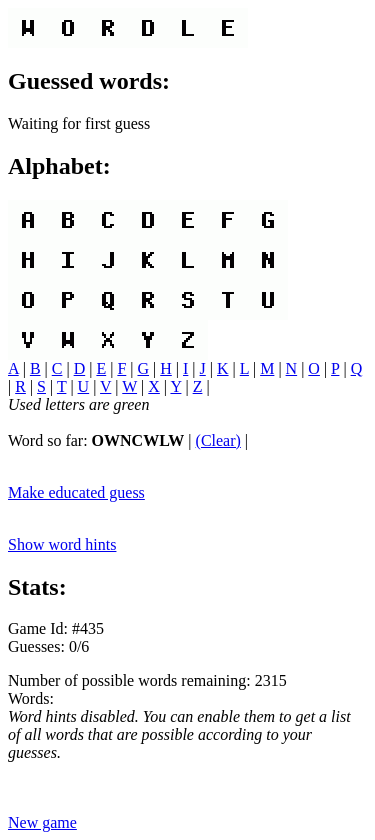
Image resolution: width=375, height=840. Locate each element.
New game (42, 822)
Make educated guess (76, 492)
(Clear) (218, 440)
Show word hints (62, 544)
